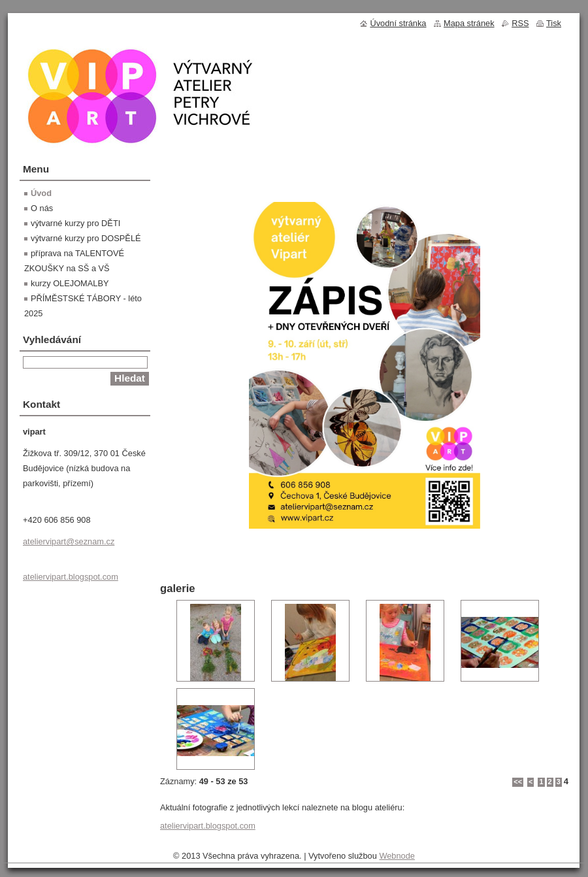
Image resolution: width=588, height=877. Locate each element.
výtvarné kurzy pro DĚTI (75, 223)
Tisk (554, 23)
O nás (42, 208)
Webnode (397, 856)
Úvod (41, 193)
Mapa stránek (469, 23)
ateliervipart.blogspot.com (208, 826)
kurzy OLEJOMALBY (70, 283)
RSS (520, 23)
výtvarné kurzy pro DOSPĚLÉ (86, 238)
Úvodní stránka (398, 23)
